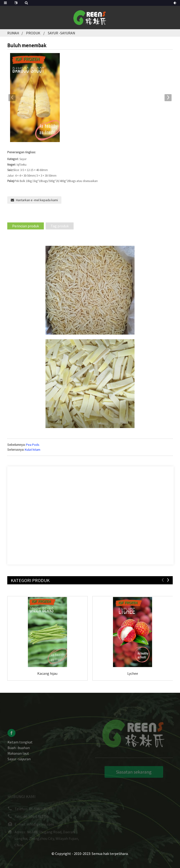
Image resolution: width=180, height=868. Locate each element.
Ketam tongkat (20, 746)
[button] (168, 98)
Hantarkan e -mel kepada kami (37, 200)
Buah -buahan (19, 751)
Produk (33, 33)
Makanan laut (18, 757)
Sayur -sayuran (61, 33)
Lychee (133, 673)
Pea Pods (33, 445)
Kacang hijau (47, 673)
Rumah (13, 33)
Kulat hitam (33, 450)
